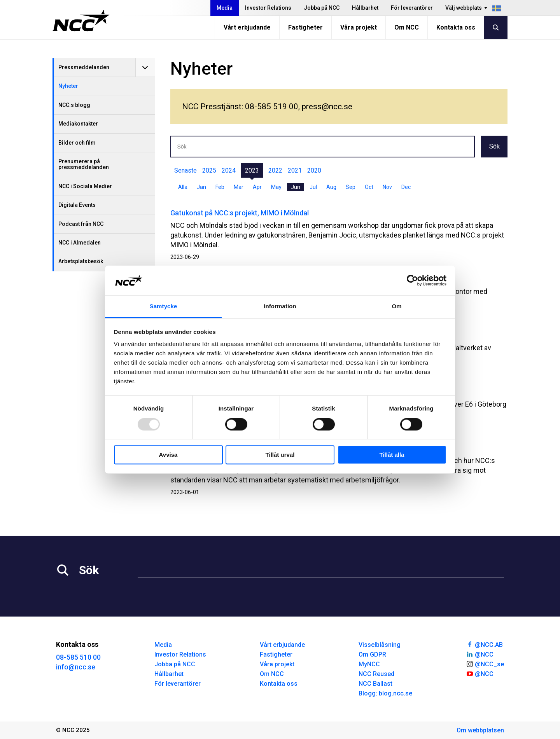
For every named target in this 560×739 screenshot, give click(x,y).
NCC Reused (376, 674)
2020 (314, 170)
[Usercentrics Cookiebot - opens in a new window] (412, 280)
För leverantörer (412, 8)
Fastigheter (305, 27)
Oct (369, 187)
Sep (351, 187)
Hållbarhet (365, 8)
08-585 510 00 (78, 657)
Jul (313, 187)
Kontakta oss (456, 27)
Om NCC (407, 27)
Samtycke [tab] (164, 307)
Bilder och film (77, 143)
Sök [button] (494, 146)
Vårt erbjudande (247, 27)
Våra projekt (359, 27)
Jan (201, 187)
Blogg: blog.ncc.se (385, 693)
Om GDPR (372, 654)
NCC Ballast (375, 684)
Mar (239, 187)
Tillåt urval (280, 455)
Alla (183, 187)
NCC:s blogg (74, 105)
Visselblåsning (380, 645)
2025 (209, 170)
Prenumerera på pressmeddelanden (84, 164)
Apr (257, 187)
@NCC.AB (484, 644)
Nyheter (68, 86)
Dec (406, 187)
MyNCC (369, 664)
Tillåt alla (392, 455)
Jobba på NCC (322, 8)
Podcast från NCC (81, 224)
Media (225, 8)
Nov (387, 187)
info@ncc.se (76, 667)
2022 (275, 170)
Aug (331, 187)
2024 (229, 170)
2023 (252, 170)
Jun (296, 187)
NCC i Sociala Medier (85, 186)
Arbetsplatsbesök (81, 261)
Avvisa (168, 455)
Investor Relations (268, 8)
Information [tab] (280, 307)
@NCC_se (485, 664)
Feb (220, 187)
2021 (295, 170)
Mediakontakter (78, 124)
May (276, 187)
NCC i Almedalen (80, 243)
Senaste (185, 170)
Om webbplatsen (480, 730)
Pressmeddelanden (84, 67)
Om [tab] (396, 307)
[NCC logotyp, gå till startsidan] (81, 21)
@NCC (480, 654)
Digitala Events (77, 205)
